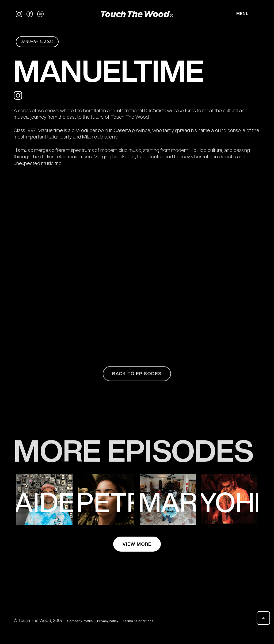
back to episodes (137, 376)
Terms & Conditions (138, 623)
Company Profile (80, 623)
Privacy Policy (108, 623)
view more (137, 544)
